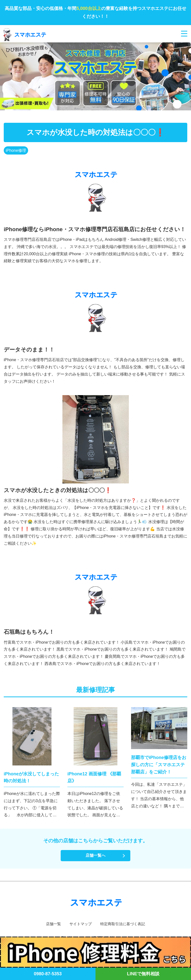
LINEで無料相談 (143, 974)
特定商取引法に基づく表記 (124, 924)
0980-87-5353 (48, 974)
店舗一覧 (51, 924)
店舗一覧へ (95, 855)
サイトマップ (80, 924)
